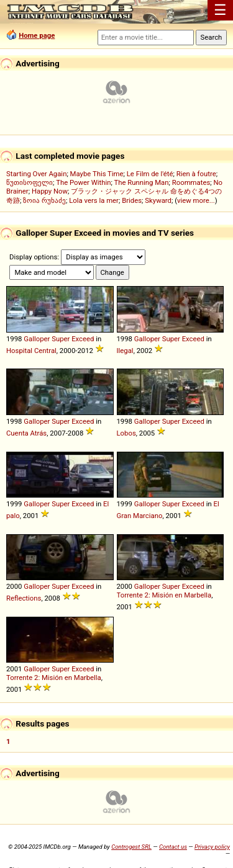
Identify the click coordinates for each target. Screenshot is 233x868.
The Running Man (141, 182)
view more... (196, 200)
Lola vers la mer (94, 200)
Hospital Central (31, 351)
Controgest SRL (131, 847)
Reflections (24, 598)
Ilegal (125, 351)
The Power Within (83, 182)
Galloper (37, 339)
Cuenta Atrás (26, 433)
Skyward (158, 200)
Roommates (191, 182)
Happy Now (50, 191)
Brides (132, 200)
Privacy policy (212, 847)
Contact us (173, 847)
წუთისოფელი (30, 182)
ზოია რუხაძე (44, 200)
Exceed (83, 339)
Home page (37, 35)
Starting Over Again (36, 174)
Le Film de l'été (150, 174)
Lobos (126, 433)
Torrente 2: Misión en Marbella (164, 595)
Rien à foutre (196, 174)
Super (61, 339)
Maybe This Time (97, 174)
